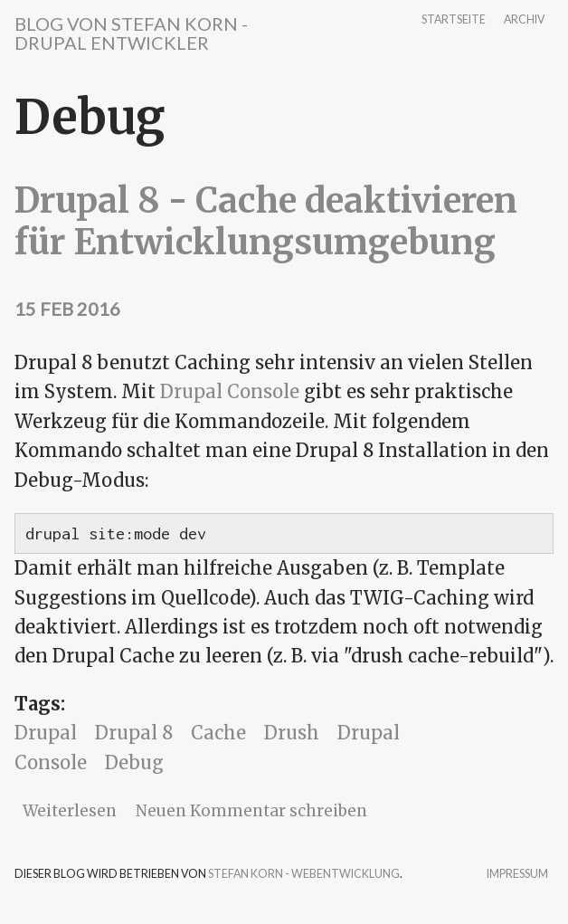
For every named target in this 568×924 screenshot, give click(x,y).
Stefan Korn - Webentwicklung (304, 874)
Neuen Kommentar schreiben (251, 811)
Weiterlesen (70, 811)
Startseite (454, 20)
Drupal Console (230, 391)
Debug (134, 762)
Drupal (46, 733)
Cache (218, 733)
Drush (292, 733)
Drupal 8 (134, 733)
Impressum (517, 875)
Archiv (524, 20)
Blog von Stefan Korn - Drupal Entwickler (131, 33)
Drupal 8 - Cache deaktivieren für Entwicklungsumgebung (266, 221)
